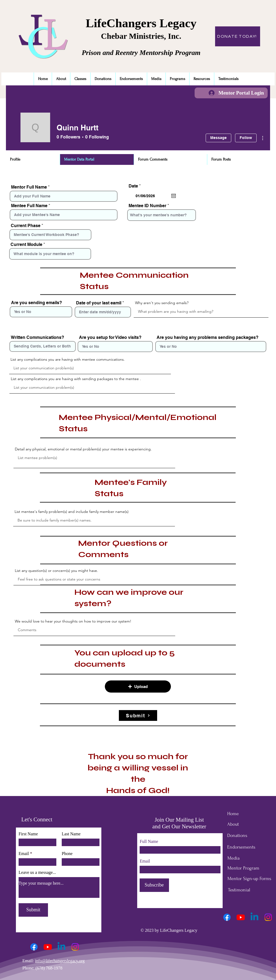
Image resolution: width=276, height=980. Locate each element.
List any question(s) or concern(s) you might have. (56, 571)
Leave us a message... (37, 873)
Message (218, 138)
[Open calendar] (174, 196)
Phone (67, 854)
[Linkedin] (61, 947)
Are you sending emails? (37, 303)
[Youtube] (48, 947)
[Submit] (138, 715)
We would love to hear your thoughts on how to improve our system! (73, 621)
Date (136, 186)
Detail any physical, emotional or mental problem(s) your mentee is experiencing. (83, 449)
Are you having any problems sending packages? (208, 338)
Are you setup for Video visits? (110, 338)
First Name (28, 834)
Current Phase (26, 226)
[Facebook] (34, 947)
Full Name (149, 842)
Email (24, 854)
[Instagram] (75, 947)
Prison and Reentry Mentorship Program (141, 53)
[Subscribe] (154, 885)
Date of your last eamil (99, 303)
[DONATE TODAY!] (238, 36)
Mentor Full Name (29, 187)
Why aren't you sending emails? (162, 303)
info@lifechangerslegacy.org (60, 961)
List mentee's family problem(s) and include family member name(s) (72, 512)
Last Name (71, 834)
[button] (138, 687)
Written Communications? (37, 338)
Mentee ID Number (147, 206)
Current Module (26, 245)
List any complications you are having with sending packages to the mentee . (76, 379)
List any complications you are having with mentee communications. (68, 359)
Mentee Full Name (29, 206)
